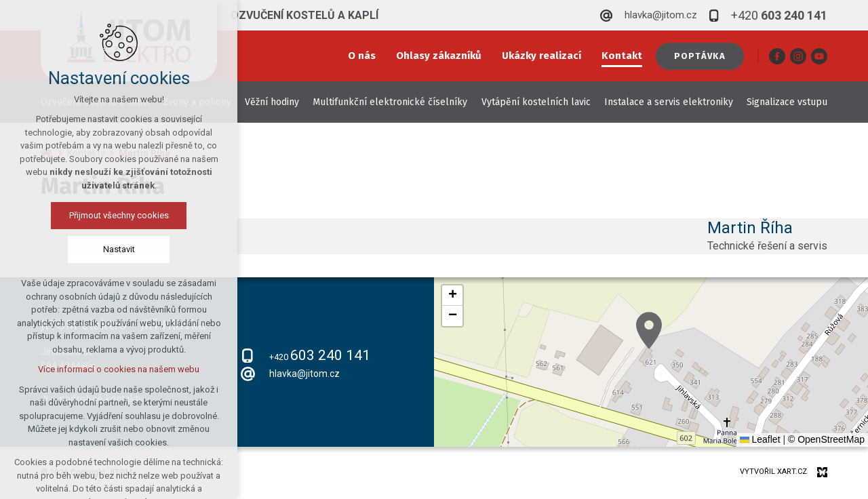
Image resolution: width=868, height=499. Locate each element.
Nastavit (119, 249)
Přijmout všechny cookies (119, 215)
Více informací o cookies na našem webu (119, 369)
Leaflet (760, 439)
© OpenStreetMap (826, 439)
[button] (649, 331)
